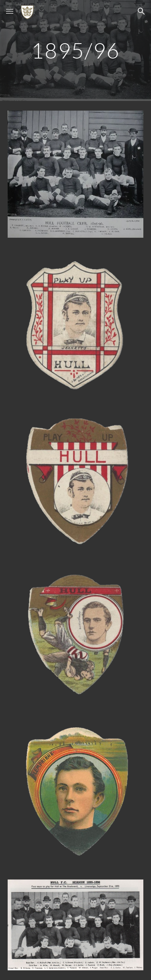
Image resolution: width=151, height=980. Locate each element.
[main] (76, 50)
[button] (10, 11)
